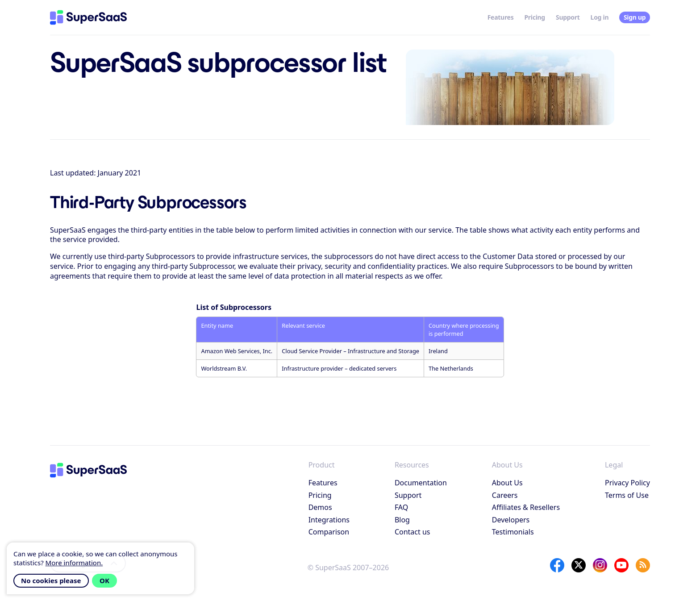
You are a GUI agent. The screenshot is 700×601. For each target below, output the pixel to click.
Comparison (329, 532)
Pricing (535, 17)
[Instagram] (600, 565)
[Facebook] (557, 565)
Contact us (412, 532)
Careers (505, 495)
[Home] (88, 17)
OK (104, 580)
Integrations (329, 520)
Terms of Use (627, 495)
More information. (74, 563)
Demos (320, 507)
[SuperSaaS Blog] (643, 565)
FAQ (401, 507)
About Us (507, 483)
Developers (511, 520)
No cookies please (51, 580)
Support (568, 17)
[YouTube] (621, 565)
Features (501, 17)
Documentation (421, 483)
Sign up (635, 17)
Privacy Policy (627, 483)
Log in (600, 17)
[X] (579, 565)
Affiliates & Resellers (526, 507)
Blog (402, 520)
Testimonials (513, 532)
